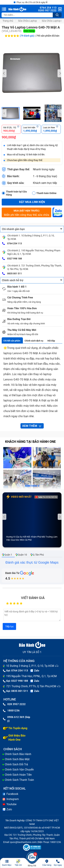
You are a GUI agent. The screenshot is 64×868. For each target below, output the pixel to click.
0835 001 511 (12, 274)
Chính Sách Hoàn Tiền (18, 775)
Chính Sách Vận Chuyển (19, 770)
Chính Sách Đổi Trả (16, 764)
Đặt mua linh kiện (32, 202)
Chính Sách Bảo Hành (18, 754)
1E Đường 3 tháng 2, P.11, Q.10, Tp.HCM (30, 666)
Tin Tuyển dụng (15, 728)
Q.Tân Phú (37, 555)
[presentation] (4, 73)
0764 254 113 (12, 244)
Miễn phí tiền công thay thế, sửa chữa (26, 213)
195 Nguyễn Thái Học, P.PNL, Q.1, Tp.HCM (31, 676)
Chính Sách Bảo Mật (17, 759)
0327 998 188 (12, 259)
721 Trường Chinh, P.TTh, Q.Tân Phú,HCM (31, 686)
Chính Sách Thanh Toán (19, 780)
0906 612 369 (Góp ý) (16, 719)
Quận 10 (21, 555)
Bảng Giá (32, 866)
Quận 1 (7, 555)
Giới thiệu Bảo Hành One (14, 738)
